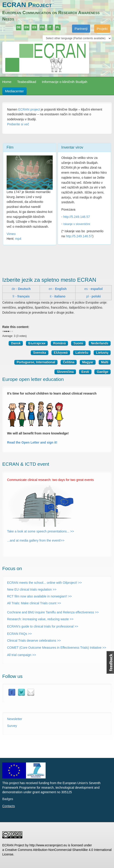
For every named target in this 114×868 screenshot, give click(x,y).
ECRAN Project (27, 5)
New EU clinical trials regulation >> (32, 589)
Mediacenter (14, 91)
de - (21, 289)
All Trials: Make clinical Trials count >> (34, 603)
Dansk (16, 343)
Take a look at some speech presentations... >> (40, 531)
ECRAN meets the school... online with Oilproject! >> (44, 583)
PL (58, 27)
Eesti (85, 372)
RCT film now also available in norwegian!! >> (39, 596)
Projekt (102, 29)
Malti (105, 362)
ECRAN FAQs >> (19, 634)
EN (27, 27)
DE (19, 27)
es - (93, 289)
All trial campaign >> (22, 655)
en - (58, 289)
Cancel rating (3, 332)
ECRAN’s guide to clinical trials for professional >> (43, 626)
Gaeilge (102, 372)
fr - (21, 296)
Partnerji (81, 29)
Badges (8, 799)
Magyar (88, 362)
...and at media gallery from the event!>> (36, 540)
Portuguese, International (36, 362)
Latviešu (82, 353)
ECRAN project (29, 109)
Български (37, 343)
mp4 (18, 239)
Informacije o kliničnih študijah (64, 82)
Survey (12, 726)
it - (57, 296)
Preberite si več (18, 124)
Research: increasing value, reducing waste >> (40, 619)
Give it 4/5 (10, 332)
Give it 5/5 (12, 332)
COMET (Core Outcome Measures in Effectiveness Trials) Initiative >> (57, 648)
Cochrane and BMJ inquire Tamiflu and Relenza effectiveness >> (53, 612)
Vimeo (11, 234)
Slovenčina (65, 372)
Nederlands (100, 343)
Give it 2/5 (7, 332)
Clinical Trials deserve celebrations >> (34, 641)
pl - (93, 296)
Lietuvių (102, 353)
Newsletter (15, 719)
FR (42, 27)
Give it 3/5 (9, 332)
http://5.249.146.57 (77, 217)
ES (34, 27)
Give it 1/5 (5, 332)
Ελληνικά (61, 353)
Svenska (40, 353)
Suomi (78, 343)
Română (59, 343)
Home (7, 82)
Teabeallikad (27, 82)
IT (50, 27)
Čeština (69, 362)
